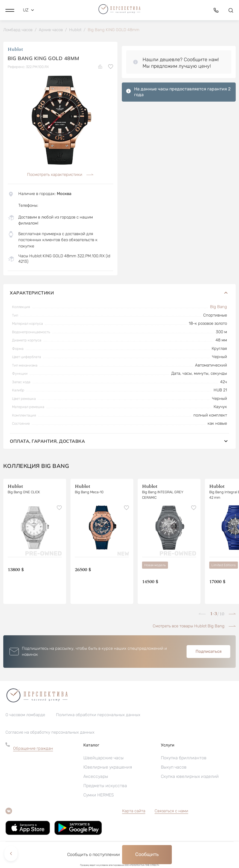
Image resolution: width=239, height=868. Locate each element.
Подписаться (209, 652)
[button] (10, 10)
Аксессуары (96, 777)
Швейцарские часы (104, 759)
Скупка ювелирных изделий (190, 777)
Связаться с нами (171, 812)
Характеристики (119, 294)
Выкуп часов (174, 768)
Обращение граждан (33, 749)
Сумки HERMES (99, 796)
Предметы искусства (105, 787)
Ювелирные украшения (108, 768)
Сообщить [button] (147, 854)
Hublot (15, 50)
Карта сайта (134, 812)
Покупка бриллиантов (184, 759)
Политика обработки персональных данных (98, 716)
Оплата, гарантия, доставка (119, 442)
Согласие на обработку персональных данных (50, 733)
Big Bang (219, 308)
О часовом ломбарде (25, 716)
